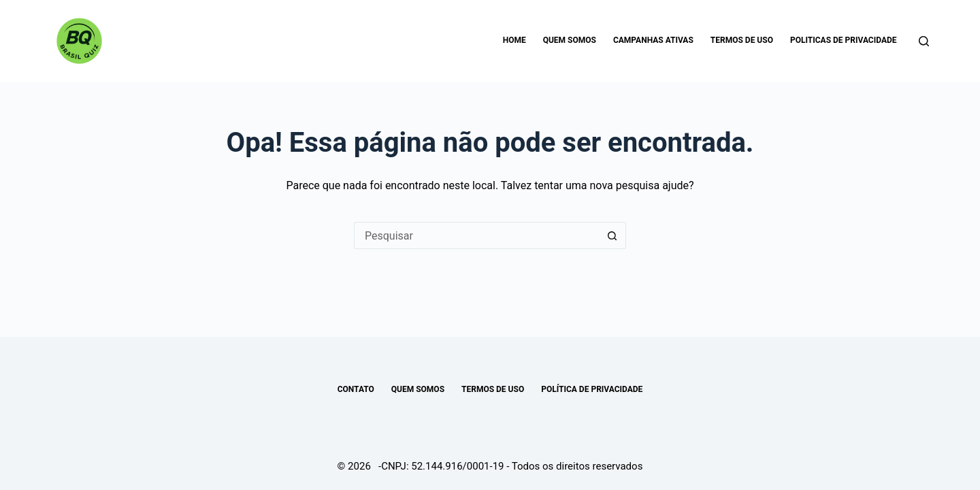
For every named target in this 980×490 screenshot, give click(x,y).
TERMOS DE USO (493, 389)
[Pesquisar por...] (476, 235)
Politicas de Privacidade (844, 40)
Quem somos (570, 40)
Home (514, 40)
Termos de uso (742, 40)
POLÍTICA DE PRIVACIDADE (592, 389)
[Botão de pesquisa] (612, 235)
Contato (356, 389)
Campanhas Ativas (653, 40)
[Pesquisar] (924, 41)
